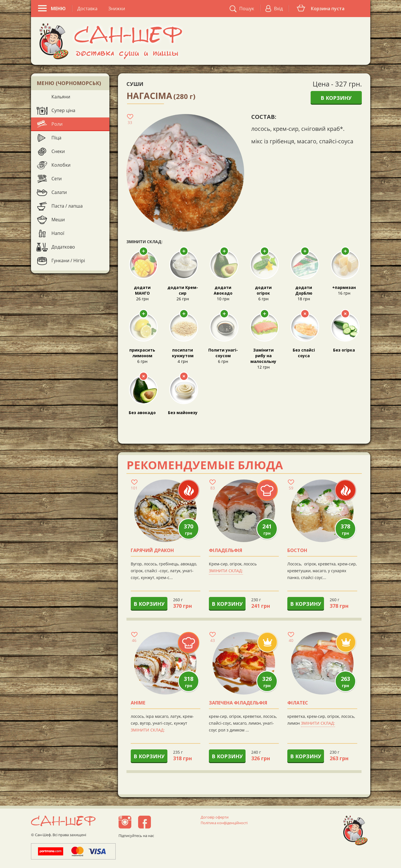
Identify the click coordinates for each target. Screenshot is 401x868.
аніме (138, 703)
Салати (59, 192)
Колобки (61, 165)
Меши (58, 220)
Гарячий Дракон (152, 551)
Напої (58, 233)
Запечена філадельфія (238, 703)
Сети (57, 179)
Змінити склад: (226, 571)
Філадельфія (226, 551)
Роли (57, 124)
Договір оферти (215, 817)
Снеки (58, 151)
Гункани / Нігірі (68, 261)
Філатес (298, 703)
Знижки (117, 9)
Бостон (297, 551)
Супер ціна (63, 110)
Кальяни (61, 97)
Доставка (87, 9)
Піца (56, 138)
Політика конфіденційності (224, 823)
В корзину (336, 98)
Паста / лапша (67, 206)
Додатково (63, 247)
